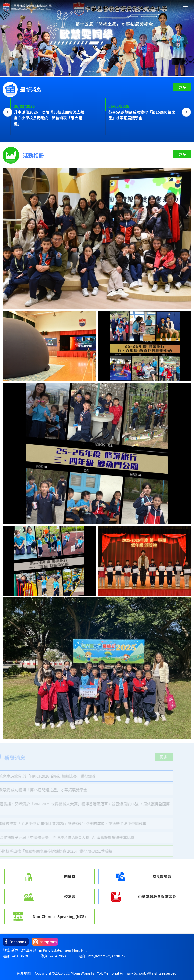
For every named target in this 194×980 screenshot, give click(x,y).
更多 (182, 87)
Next (186, 112)
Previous (8, 112)
